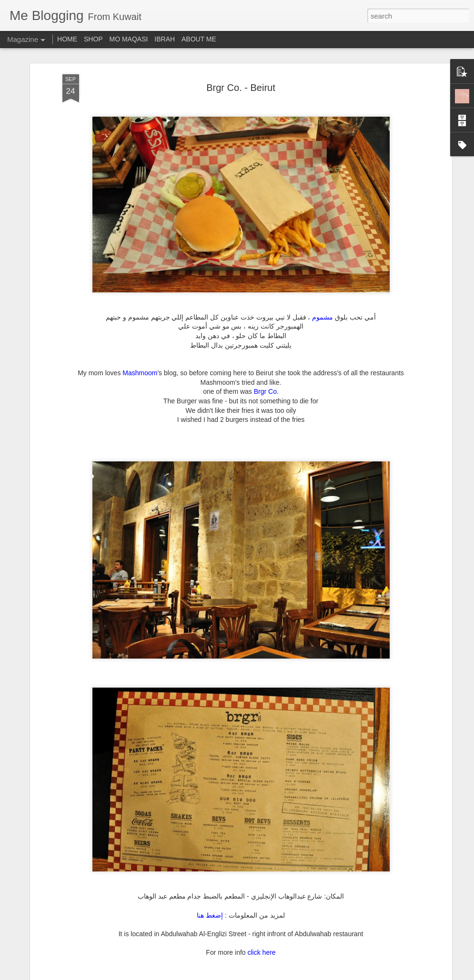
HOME (67, 39)
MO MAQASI (129, 39)
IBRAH (165, 39)
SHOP (93, 39)
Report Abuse (295, 975)
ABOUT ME (199, 39)
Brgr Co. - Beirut (241, 83)
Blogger (267, 975)
